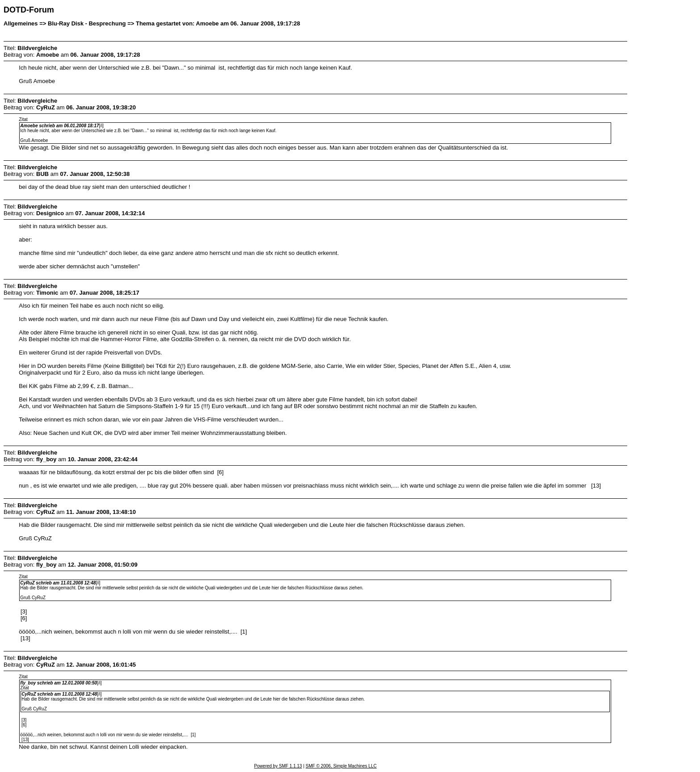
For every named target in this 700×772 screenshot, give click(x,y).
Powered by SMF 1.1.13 (278, 766)
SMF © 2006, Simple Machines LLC (341, 766)
